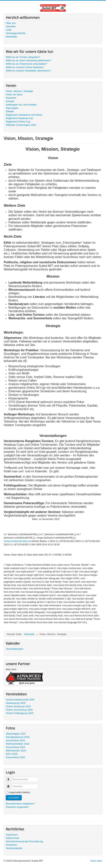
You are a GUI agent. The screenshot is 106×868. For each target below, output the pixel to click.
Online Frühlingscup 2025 (20, 713)
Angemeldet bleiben (20, 792)
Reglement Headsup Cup (19, 118)
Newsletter (11, 37)
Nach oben (96, 861)
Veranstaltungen (15, 649)
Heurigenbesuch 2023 (18, 737)
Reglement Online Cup (18, 122)
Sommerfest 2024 (15, 747)
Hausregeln (12, 108)
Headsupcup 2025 (16, 703)
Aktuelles (11, 26)
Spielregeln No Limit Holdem (21, 105)
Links (9, 30)
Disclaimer (11, 845)
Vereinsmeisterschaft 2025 (20, 700)
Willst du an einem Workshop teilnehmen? (29, 60)
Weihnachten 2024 (16, 751)
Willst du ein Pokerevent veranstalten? (26, 64)
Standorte (11, 98)
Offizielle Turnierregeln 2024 (21, 125)
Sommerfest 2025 (15, 757)
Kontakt (10, 101)
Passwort (10, 785)
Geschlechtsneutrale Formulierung (24, 841)
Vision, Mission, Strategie (19, 91)
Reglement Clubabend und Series (24, 115)
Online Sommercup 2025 (19, 710)
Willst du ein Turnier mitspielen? (23, 57)
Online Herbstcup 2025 (18, 706)
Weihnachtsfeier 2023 (18, 744)
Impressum (12, 835)
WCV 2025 (12, 754)
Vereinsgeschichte (16, 33)
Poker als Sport (14, 94)
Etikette (10, 111)
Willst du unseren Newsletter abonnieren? (28, 71)
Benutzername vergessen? (20, 804)
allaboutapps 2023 (16, 734)
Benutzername (10, 778)
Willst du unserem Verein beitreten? (25, 67)
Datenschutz (13, 838)
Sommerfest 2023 (15, 740)
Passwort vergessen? (17, 807)
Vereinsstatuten (14, 848)
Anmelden (14, 798)
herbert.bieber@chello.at (17, 541)
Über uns (11, 23)
